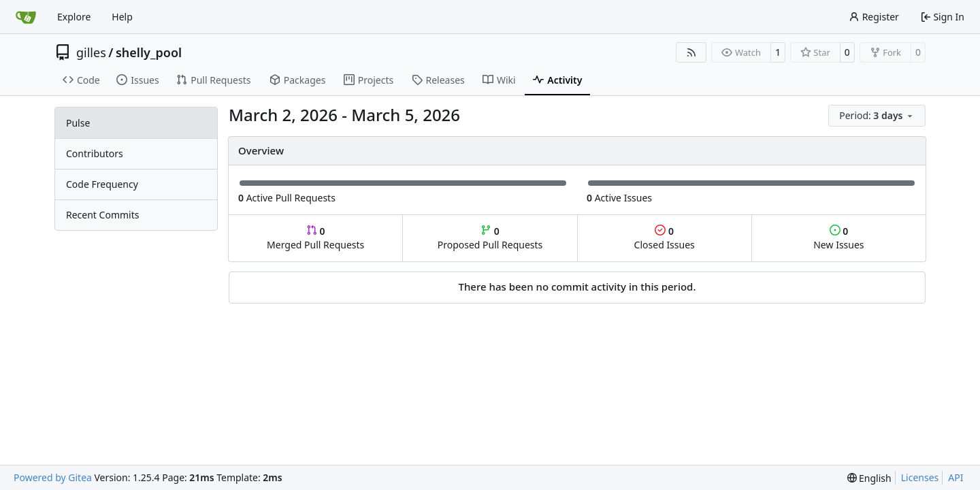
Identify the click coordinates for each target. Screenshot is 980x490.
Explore (74, 17)
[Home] (26, 17)
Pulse (78, 123)
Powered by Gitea (53, 477)
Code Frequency (102, 184)
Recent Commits (102, 215)
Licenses (920, 477)
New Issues (838, 238)
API (955, 477)
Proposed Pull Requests (490, 238)
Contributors (95, 153)
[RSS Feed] (691, 52)
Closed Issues (665, 238)
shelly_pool (149, 52)
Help (122, 17)
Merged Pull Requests (315, 238)
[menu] (877, 116)
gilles (91, 52)
